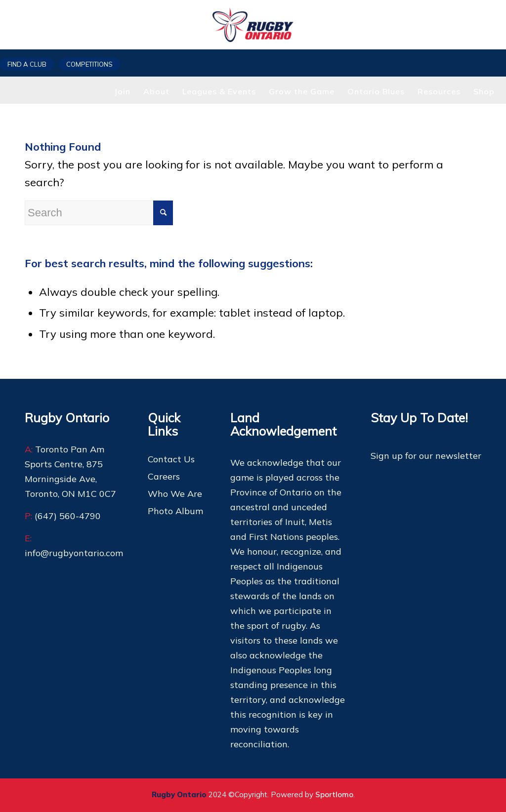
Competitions (89, 64)
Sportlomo (334, 794)
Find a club (27, 64)
